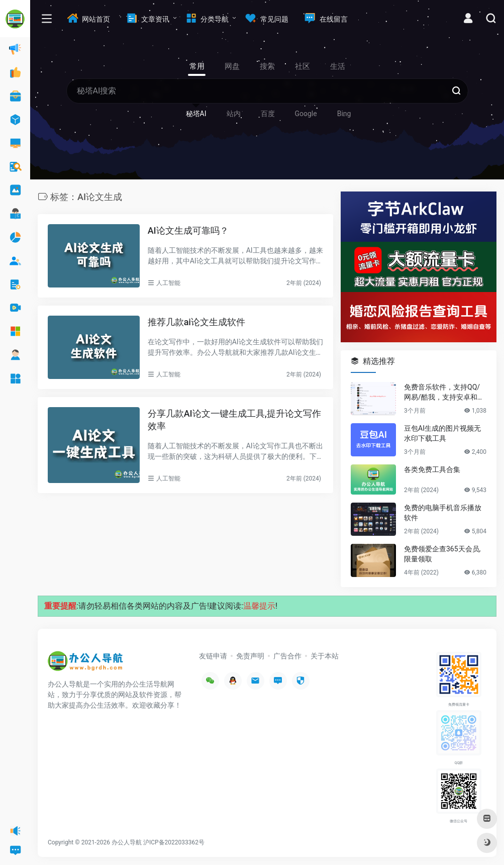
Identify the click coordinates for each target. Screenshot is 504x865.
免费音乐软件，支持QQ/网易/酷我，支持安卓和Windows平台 (445, 393)
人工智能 (168, 283)
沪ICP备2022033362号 (174, 842)
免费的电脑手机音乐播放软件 (443, 513)
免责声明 (250, 656)
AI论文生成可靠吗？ (188, 230)
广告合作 (287, 656)
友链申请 (213, 656)
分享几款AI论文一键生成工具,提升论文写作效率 (234, 420)
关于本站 (325, 656)
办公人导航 (127, 842)
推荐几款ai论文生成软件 (196, 322)
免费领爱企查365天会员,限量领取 (442, 554)
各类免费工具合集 (432, 469)
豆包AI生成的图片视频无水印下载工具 (442, 433)
